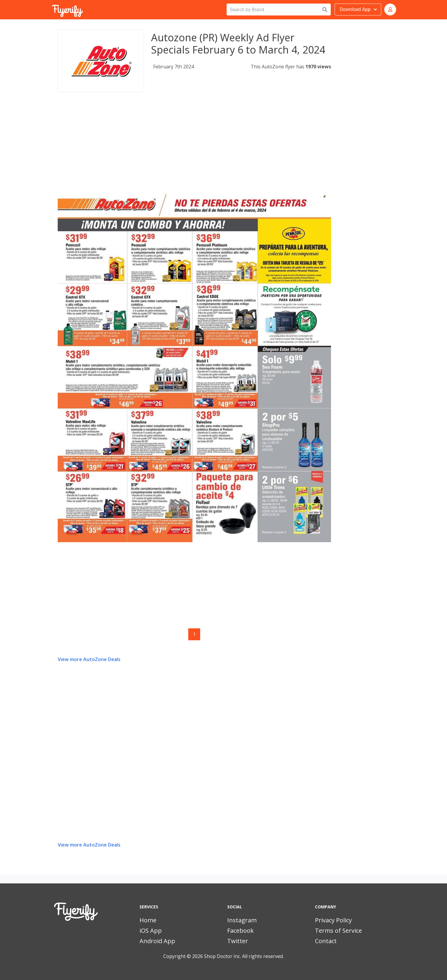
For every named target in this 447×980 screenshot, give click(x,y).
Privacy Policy (333, 920)
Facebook (240, 931)
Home (148, 920)
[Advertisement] (194, 147)
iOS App (151, 931)
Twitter (238, 941)
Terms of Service (338, 931)
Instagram (242, 920)
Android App (157, 941)
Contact (326, 941)
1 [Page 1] (194, 634)
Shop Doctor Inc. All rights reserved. (244, 956)
